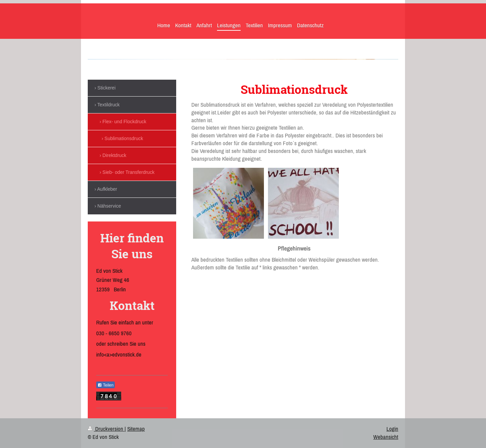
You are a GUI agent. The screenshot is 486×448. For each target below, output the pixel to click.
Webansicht (386, 437)
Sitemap (136, 429)
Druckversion (106, 429)
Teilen (105, 385)
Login (392, 429)
